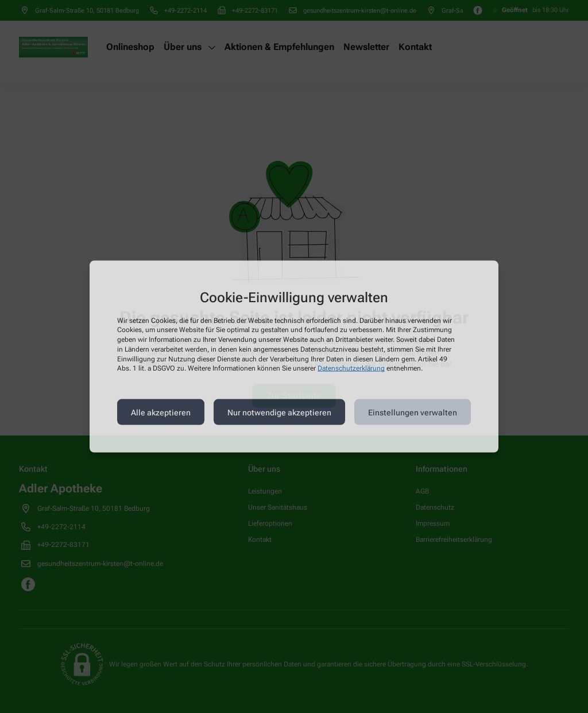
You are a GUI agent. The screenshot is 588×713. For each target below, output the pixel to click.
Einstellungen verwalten (413, 412)
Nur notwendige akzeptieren (279, 412)
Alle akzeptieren (161, 412)
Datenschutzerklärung (351, 368)
